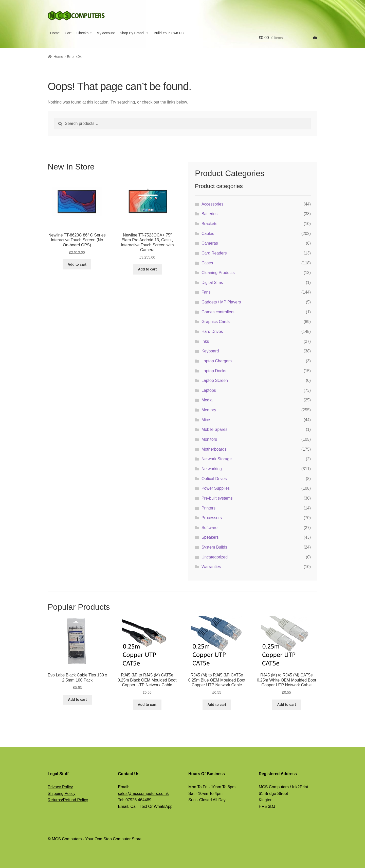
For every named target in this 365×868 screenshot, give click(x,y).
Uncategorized (215, 557)
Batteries (209, 214)
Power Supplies (216, 488)
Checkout (84, 33)
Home (55, 33)
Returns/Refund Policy (68, 800)
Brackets (209, 224)
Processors (212, 518)
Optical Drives (214, 479)
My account (106, 33)
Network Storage (217, 459)
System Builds (214, 547)
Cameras (210, 243)
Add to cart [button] (77, 264)
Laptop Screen (215, 380)
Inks (205, 341)
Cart (68, 33)
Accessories (212, 204)
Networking (212, 469)
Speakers (210, 537)
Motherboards (214, 449)
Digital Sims (212, 283)
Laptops (209, 390)
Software (209, 528)
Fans (206, 292)
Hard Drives (212, 331)
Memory (209, 410)
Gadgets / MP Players (221, 302)
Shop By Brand (134, 33)
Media (207, 400)
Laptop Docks (214, 371)
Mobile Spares (214, 429)
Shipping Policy (61, 794)
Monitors (209, 439)
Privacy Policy (60, 787)
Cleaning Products (218, 273)
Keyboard (210, 351)
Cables (208, 234)
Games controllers (218, 312)
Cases (207, 263)
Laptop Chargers (217, 361)
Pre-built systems (217, 498)
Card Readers (214, 253)
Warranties (211, 567)
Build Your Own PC (169, 33)
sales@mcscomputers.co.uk (143, 794)
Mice (206, 420)
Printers (208, 508)
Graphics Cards (216, 322)
